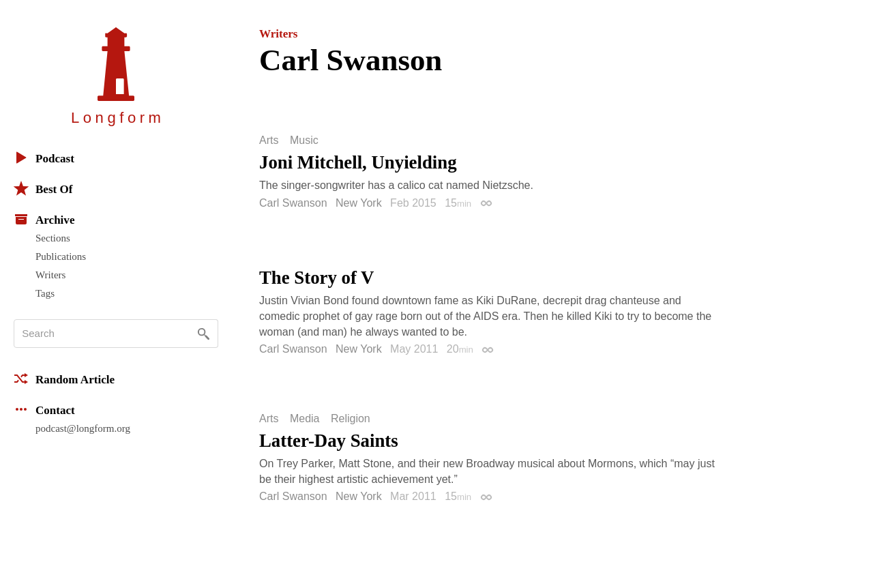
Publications (61, 256)
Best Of (43, 188)
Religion (351, 419)
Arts (269, 141)
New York (359, 203)
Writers (50, 275)
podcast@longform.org (83, 428)
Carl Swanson (293, 203)
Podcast (44, 158)
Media (305, 419)
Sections (53, 238)
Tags (45, 293)
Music (304, 141)
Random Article (64, 379)
